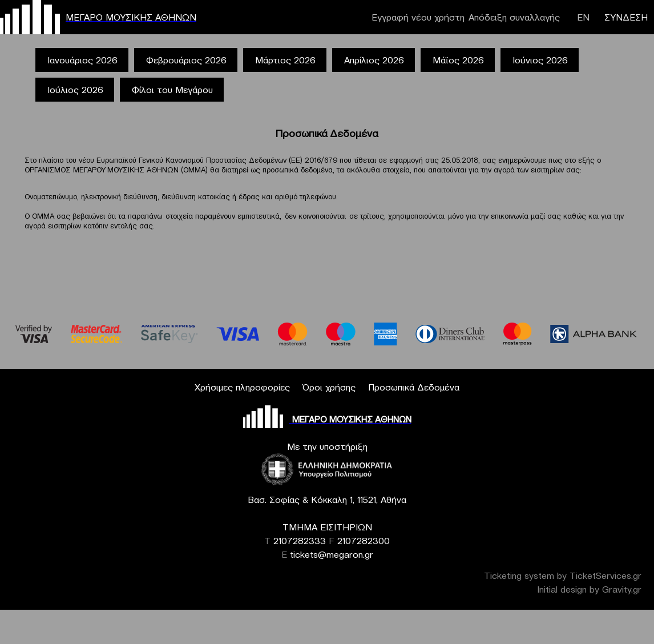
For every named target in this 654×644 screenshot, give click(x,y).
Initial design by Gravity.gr (589, 589)
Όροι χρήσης (329, 387)
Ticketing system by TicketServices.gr (563, 575)
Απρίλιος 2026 (374, 60)
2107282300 (364, 541)
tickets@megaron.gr (332, 554)
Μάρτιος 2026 (285, 60)
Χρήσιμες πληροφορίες (242, 387)
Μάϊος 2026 (458, 60)
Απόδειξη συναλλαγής (514, 17)
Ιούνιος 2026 (540, 60)
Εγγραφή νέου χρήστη (418, 17)
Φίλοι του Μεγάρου (172, 90)
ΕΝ (583, 17)
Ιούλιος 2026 (75, 90)
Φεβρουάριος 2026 (186, 60)
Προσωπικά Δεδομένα (414, 387)
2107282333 (300, 541)
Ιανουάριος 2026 (82, 60)
